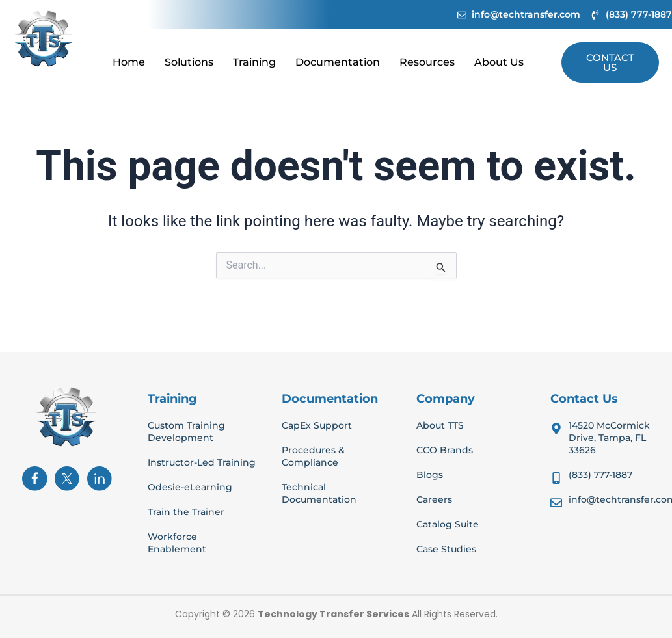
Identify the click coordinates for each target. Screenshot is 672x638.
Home (129, 62)
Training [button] (254, 62)
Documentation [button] (338, 62)
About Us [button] (499, 62)
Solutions (189, 62)
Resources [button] (427, 62)
